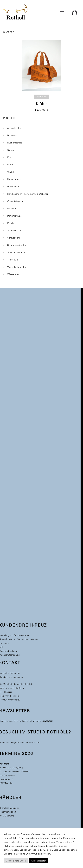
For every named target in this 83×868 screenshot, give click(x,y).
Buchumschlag (15, 141)
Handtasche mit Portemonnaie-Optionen (28, 192)
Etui (9, 156)
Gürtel (10, 170)
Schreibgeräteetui (16, 243)
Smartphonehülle (16, 251)
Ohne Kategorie (15, 200)
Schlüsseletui (14, 236)
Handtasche (13, 185)
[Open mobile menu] (64, 12)
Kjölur (41, 104)
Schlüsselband (15, 229)
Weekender (13, 273)
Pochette (12, 207)
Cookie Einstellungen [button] (16, 861)
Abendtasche (14, 126)
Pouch (10, 221)
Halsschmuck (14, 178)
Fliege (10, 163)
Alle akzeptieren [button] (39, 861)
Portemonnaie (14, 214)
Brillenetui (12, 134)
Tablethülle (13, 258)
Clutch (11, 148)
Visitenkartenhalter (17, 265)
